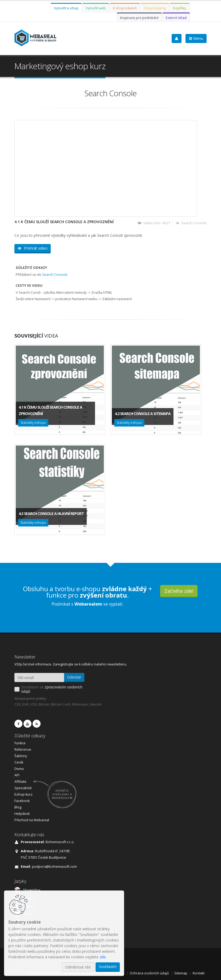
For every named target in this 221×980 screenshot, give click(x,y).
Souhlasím (108, 967)
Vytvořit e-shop (66, 8)
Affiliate (20, 782)
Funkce (20, 743)
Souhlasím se (52, 689)
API (17, 775)
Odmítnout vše (78, 967)
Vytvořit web (96, 8)
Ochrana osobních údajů (149, 973)
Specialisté (23, 788)
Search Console (55, 275)
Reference (23, 749)
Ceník (19, 762)
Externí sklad (176, 18)
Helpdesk (22, 814)
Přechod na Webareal (32, 820)
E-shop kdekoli (125, 8)
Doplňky (180, 8)
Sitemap (181, 973)
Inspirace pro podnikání (139, 18)
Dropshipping (155, 8)
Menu (196, 38)
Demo (19, 769)
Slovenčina (32, 890)
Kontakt (199, 973)
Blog (18, 807)
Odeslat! (74, 677)
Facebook (22, 801)
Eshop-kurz (23, 794)
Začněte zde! (179, 591)
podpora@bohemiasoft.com (54, 867)
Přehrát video (33, 248)
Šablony (21, 756)
